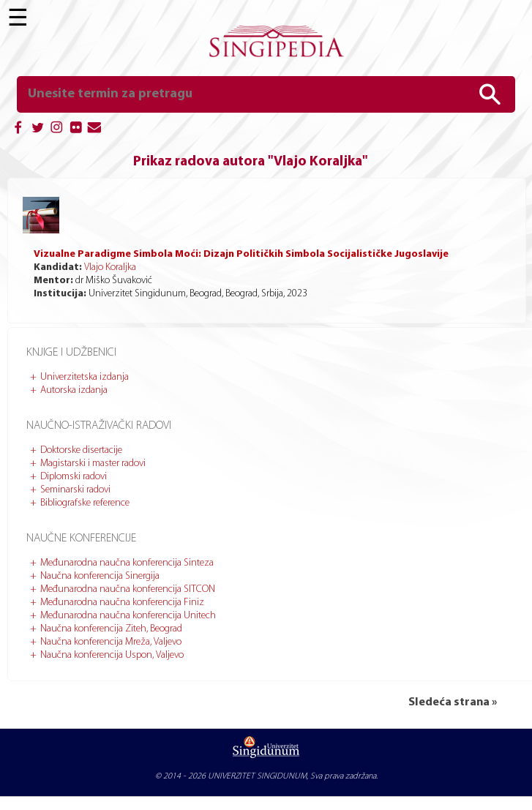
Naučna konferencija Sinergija (100, 576)
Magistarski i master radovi (93, 464)
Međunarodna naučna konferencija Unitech (128, 616)
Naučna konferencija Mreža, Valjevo (111, 642)
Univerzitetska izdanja (85, 377)
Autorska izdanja (74, 390)
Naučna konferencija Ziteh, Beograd (111, 629)
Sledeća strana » (453, 702)
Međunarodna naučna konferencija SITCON (128, 589)
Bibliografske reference (85, 503)
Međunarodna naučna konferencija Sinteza (127, 563)
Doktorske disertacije (81, 450)
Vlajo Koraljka (110, 267)
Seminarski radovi (75, 490)
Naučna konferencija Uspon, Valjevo (112, 655)
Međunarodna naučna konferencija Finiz (122, 603)
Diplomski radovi (74, 477)
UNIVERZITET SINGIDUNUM (257, 776)
